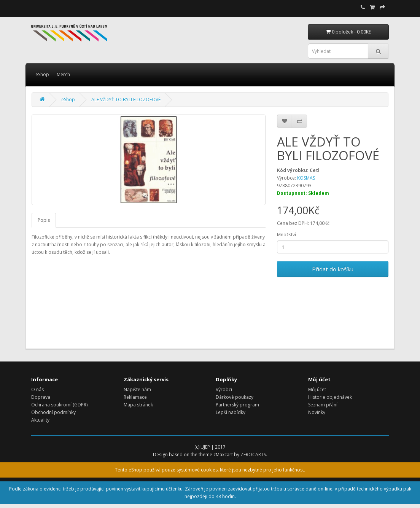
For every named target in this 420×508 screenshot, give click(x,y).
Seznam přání (323, 405)
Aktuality (40, 420)
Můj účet (317, 389)
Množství (286, 235)
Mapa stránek (138, 405)
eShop (42, 74)
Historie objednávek (330, 397)
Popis (44, 220)
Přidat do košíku (333, 269)
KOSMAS (306, 178)
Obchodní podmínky (53, 412)
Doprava (41, 397)
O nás (37, 389)
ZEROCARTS (253, 455)
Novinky (317, 412)
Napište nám (137, 389)
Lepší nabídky (231, 412)
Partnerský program (237, 405)
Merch (63, 74)
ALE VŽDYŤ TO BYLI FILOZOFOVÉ (126, 100)
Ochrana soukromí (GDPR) (59, 405)
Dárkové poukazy (235, 397)
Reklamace (135, 397)
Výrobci (224, 389)
